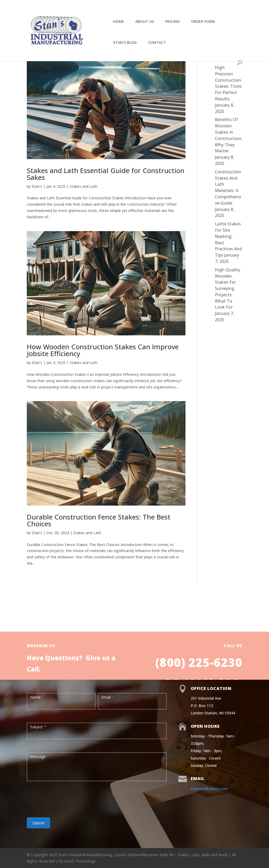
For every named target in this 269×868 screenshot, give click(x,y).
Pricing (172, 22)
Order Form (203, 22)
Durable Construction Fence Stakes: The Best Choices (99, 520)
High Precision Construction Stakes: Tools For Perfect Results (228, 83)
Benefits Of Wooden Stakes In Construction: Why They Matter (229, 135)
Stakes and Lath (84, 186)
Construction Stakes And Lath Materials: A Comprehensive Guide (228, 187)
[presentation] (67, 797)
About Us (145, 22)
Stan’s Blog (125, 43)
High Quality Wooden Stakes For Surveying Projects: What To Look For (227, 289)
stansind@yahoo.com (209, 789)
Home (118, 22)
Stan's (37, 186)
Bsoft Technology (80, 861)
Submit (38, 823)
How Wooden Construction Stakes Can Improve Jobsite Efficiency (103, 350)
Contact (157, 43)
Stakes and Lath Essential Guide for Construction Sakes (106, 174)
